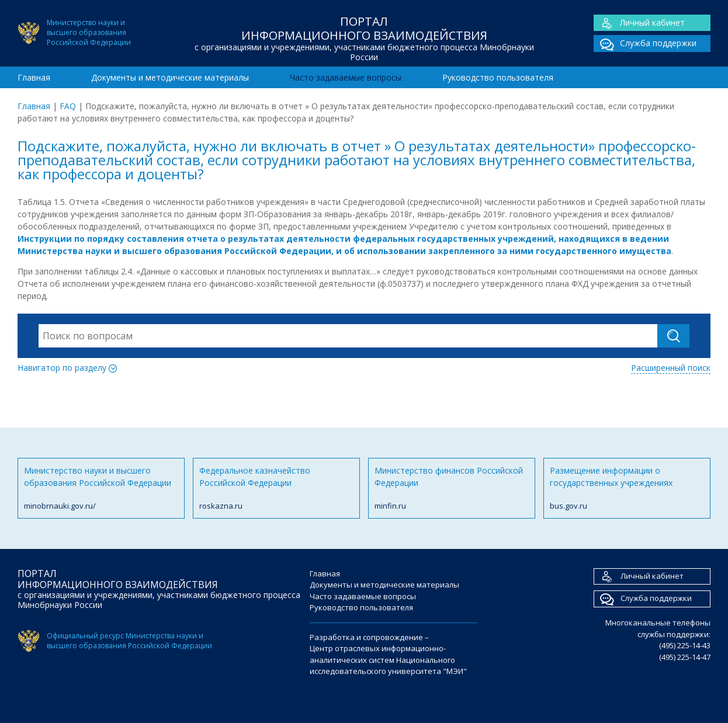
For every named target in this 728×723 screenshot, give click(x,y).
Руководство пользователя (498, 77)
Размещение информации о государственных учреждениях (627, 489)
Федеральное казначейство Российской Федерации (276, 489)
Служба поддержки (645, 44)
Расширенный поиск (671, 368)
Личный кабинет (639, 23)
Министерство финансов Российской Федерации (452, 489)
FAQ (68, 106)
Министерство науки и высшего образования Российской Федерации (101, 489)
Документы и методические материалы (170, 77)
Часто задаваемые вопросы (346, 77)
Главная (34, 77)
